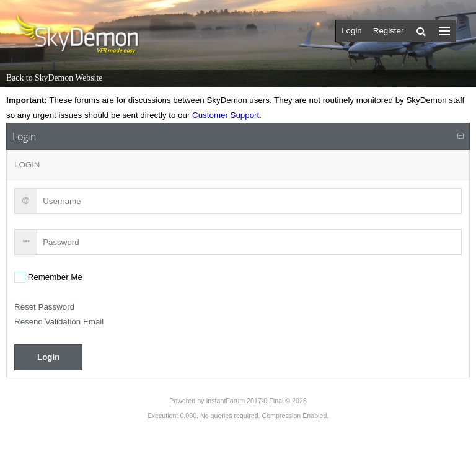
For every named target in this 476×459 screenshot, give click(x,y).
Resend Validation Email (59, 322)
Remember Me (54, 277)
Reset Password (44, 307)
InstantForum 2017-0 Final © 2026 (256, 401)
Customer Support (226, 115)
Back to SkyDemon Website (54, 78)
